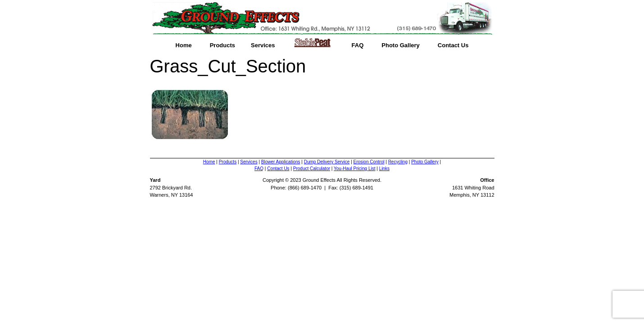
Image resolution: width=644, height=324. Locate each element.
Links (384, 169)
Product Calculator (312, 169)
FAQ (358, 45)
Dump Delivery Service (327, 162)
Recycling (398, 162)
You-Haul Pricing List (354, 169)
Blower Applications (281, 162)
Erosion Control (369, 162)
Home (184, 45)
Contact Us (453, 45)
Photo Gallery (401, 45)
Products (222, 45)
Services (263, 45)
